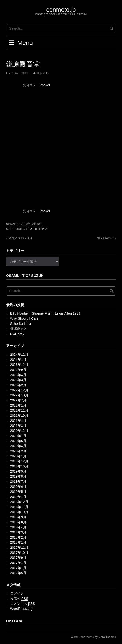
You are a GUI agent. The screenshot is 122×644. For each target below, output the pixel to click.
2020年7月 (18, 436)
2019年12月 (19, 461)
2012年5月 (18, 573)
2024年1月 (18, 360)
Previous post (21, 238)
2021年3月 (18, 426)
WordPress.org (21, 609)
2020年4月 (18, 446)
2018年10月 (19, 512)
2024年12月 (19, 355)
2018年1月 (18, 542)
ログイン (17, 593)
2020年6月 (18, 441)
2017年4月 (18, 563)
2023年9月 (18, 370)
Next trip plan (38, 229)
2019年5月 (18, 492)
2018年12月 (19, 502)
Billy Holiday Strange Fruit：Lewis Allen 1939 (45, 313)
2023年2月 (18, 385)
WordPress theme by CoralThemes (93, 637)
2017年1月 (18, 568)
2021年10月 (19, 415)
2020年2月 (18, 451)
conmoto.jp (61, 10)
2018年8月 (18, 522)
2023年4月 (18, 375)
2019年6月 (18, 487)
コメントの (23, 604)
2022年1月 (18, 405)
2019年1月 (18, 497)
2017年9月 (18, 558)
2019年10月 (19, 466)
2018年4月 (18, 527)
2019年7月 (18, 481)
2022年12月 (19, 390)
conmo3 (42, 73)
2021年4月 (18, 421)
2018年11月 (19, 507)
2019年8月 (18, 476)
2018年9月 (18, 517)
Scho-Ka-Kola (21, 324)
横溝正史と (19, 329)
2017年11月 (19, 548)
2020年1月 (18, 456)
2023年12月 (19, 365)
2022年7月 (18, 400)
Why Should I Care (24, 318)
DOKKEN (17, 334)
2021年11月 (19, 410)
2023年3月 (18, 380)
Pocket (45, 85)
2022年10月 (19, 395)
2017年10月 (19, 553)
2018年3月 (18, 532)
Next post (105, 238)
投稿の (19, 599)
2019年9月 (18, 471)
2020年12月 (19, 431)
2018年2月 (18, 537)
